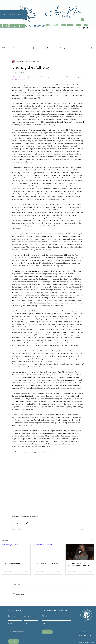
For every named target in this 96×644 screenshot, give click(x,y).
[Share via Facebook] (13, 523)
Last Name (27, 616)
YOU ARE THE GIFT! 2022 (47, 563)
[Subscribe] (47, 632)
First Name (12, 616)
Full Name (45, 616)
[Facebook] (80, 28)
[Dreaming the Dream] (16, 552)
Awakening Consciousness (66, 48)
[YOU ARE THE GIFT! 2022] (48, 552)
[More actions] (83, 61)
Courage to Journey (32, 48)
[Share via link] (27, 523)
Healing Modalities (48, 48)
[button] (83, 19)
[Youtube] (87, 28)
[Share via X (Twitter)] (17, 523)
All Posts (5, 48)
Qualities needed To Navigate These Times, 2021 (80, 564)
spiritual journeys (17, 48)
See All (92, 540)
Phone (26, 623)
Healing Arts (69, 16)
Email (10, 623)
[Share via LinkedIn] (22, 523)
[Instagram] (84, 28)
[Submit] (14, 641)
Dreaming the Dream (13, 563)
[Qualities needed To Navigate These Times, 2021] (80, 552)
